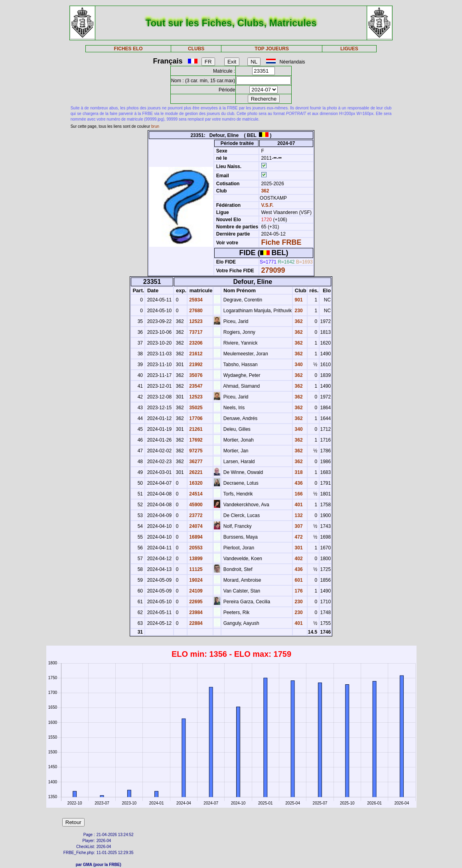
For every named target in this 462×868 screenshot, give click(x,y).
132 (298, 515)
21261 (195, 429)
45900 (195, 505)
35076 (195, 375)
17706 (195, 418)
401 (298, 505)
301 (298, 548)
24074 (195, 526)
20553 (195, 548)
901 (298, 300)
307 (298, 526)
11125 (195, 569)
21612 (195, 354)
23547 (195, 386)
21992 (195, 365)
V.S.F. (267, 205)
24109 (195, 591)
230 (298, 311)
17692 (195, 440)
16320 (195, 483)
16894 (195, 537)
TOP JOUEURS (272, 49)
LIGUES (349, 49)
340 (298, 365)
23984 (195, 612)
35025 (195, 408)
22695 (195, 602)
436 (298, 483)
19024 (195, 580)
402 (298, 559)
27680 (195, 311)
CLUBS (196, 49)
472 (298, 537)
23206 (195, 343)
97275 (195, 451)
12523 (195, 321)
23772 (195, 515)
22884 (195, 623)
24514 (195, 494)
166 (298, 494)
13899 (195, 559)
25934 (195, 300)
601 (298, 580)
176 (298, 591)
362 (264, 191)
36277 (195, 462)
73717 (195, 332)
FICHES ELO (128, 49)
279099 (273, 270)
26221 (195, 472)
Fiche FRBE (281, 242)
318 (298, 472)
